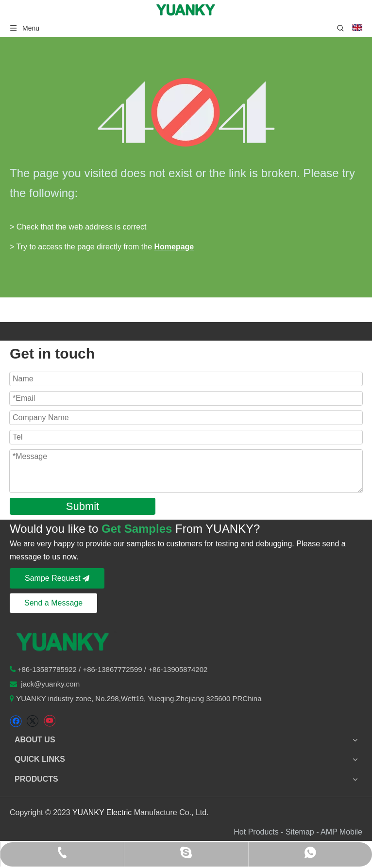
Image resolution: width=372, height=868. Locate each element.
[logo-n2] (63, 641)
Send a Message (53, 603)
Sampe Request (57, 578)
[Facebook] (16, 721)
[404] (186, 112)
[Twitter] (32, 721)
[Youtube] (49, 721)
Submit (83, 506)
